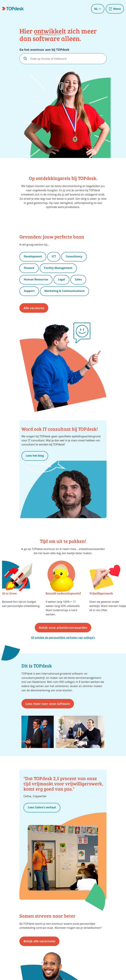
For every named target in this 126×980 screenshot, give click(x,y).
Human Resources (36, 279)
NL (98, 9)
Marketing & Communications (65, 291)
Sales (78, 279)
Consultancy (74, 256)
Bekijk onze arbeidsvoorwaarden (63, 628)
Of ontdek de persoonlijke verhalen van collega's (63, 638)
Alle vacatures (34, 308)
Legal (61, 279)
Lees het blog (35, 456)
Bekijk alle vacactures (39, 941)
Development (33, 256)
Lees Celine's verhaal (42, 807)
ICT (54, 256)
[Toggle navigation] (115, 9)
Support (29, 291)
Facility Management (58, 268)
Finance (29, 268)
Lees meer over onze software (48, 704)
